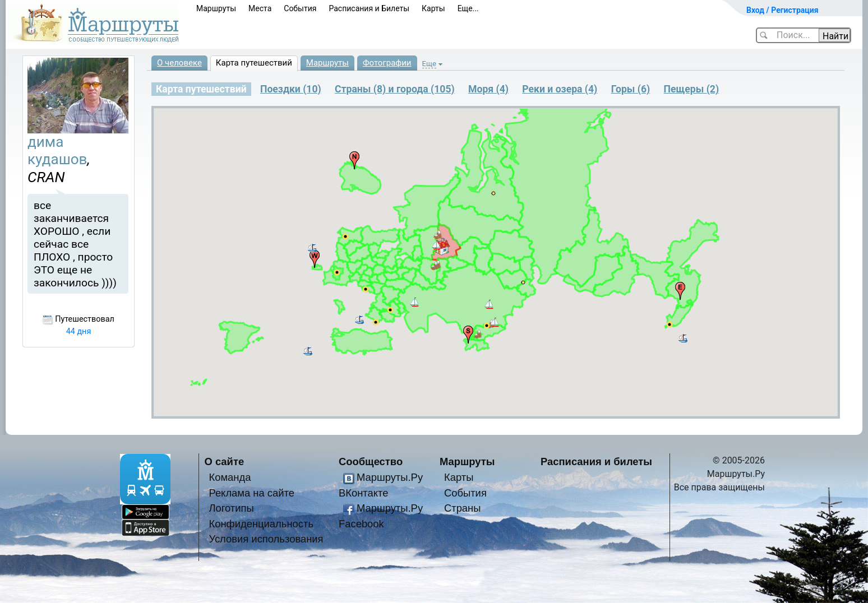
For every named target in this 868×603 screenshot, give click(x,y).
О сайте (225, 461)
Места (260, 8)
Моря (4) (488, 89)
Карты (433, 8)
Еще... (468, 8)
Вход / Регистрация (782, 10)
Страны (463, 508)
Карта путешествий (254, 63)
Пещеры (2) (692, 89)
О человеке (179, 63)
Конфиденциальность (261, 524)
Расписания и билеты (596, 461)
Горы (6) (631, 89)
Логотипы (231, 508)
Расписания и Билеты (369, 8)
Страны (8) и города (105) (395, 89)
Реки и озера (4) (560, 89)
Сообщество (371, 461)
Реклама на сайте (251, 493)
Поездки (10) (291, 89)
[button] (670, 324)
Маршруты (216, 8)
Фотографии (387, 63)
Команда (230, 477)
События (300, 8)
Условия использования (266, 539)
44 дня (79, 331)
